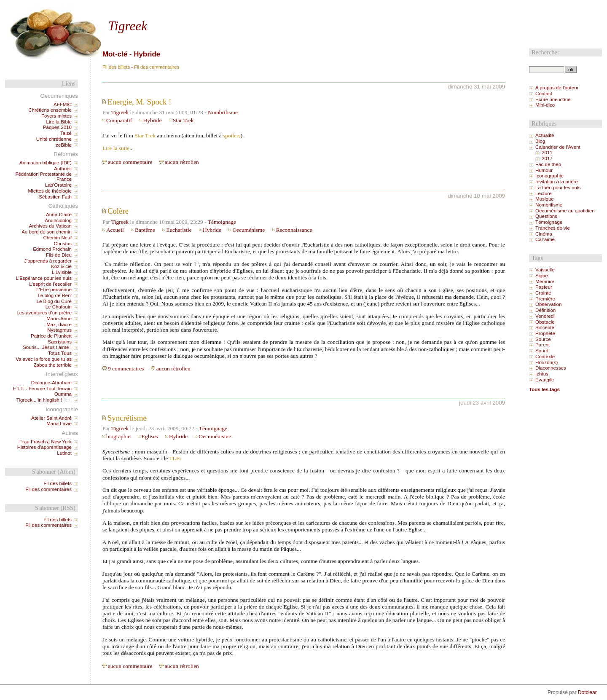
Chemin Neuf (58, 238)
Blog (540, 141)
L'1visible (62, 272)
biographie (118, 436)
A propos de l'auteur (557, 88)
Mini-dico (545, 105)
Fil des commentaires (157, 67)
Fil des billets (116, 67)
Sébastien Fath (55, 197)
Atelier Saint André (51, 418)
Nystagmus (59, 330)
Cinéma (544, 234)
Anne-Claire (59, 215)
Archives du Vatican (50, 226)
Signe (542, 276)
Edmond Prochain (52, 249)
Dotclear (587, 692)
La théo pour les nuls (558, 188)
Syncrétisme (127, 418)
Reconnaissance (294, 230)
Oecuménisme (248, 230)
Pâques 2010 (57, 127)
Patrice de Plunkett (51, 336)
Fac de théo (548, 164)
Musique (545, 199)
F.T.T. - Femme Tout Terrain (42, 389)
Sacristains (59, 342)
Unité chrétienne (54, 139)
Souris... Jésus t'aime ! (47, 347)
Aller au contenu (99, 7)
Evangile (545, 380)
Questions (546, 216)
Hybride (152, 120)
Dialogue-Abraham (51, 383)
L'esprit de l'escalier (50, 284)
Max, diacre (59, 325)
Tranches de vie (553, 228)
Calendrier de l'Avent (558, 147)
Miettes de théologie (50, 191)
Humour (544, 170)
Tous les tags (544, 389)
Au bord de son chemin (47, 232)
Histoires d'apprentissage (44, 447)
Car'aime (545, 239)
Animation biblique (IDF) (46, 163)
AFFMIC (63, 105)
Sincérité (545, 327)
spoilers (232, 135)
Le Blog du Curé (54, 301)
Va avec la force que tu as (44, 359)
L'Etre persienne (54, 290)
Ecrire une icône (553, 99)
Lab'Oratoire (58, 185)
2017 (547, 158)
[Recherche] (547, 70)
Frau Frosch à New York (46, 442)
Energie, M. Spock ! (140, 102)
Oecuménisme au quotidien (565, 211)
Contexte (545, 357)
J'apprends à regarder (48, 261)
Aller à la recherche (174, 7)
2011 (547, 153)
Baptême (145, 230)
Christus (63, 244)
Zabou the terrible (52, 365)
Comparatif (119, 120)
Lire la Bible (59, 122)
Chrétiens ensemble (50, 110)
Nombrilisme (223, 112)
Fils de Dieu (59, 255)
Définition (545, 310)
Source (543, 339)
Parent (543, 345)
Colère (118, 211)
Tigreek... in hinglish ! (39, 400)
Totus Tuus (60, 353)
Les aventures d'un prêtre (44, 313)
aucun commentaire (130, 162)
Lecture (544, 193)
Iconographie (549, 176)
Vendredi (545, 316)
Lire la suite (116, 148)
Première (545, 299)
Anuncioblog (58, 220)
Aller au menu (135, 7)
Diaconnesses (551, 368)
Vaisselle (545, 270)
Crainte (543, 293)
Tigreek (128, 26)
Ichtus (542, 374)
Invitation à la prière (557, 182)
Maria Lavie (59, 424)
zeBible (64, 145)
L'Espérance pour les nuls (44, 278)
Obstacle (545, 322)
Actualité (545, 135)
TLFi (175, 458)
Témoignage (222, 222)
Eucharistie (179, 230)
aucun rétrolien (182, 162)
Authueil (63, 169)
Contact (544, 94)
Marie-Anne (59, 319)
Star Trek (183, 120)
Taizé (66, 133)
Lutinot (64, 453)
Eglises (150, 436)
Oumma (63, 394)
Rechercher (545, 52)
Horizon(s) (547, 362)
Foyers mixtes (56, 116)
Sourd (542, 351)
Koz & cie (61, 266)
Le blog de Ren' (55, 295)
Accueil (115, 230)
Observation (548, 304)
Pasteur (544, 287)
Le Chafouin (59, 307)
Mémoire (545, 282)
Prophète (545, 333)
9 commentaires (126, 369)
